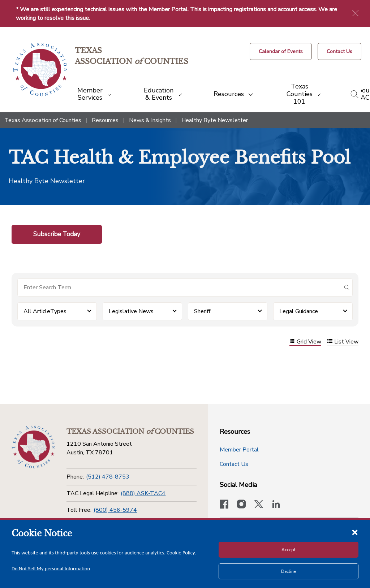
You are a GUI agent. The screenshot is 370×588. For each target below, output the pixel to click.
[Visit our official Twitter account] (259, 505)
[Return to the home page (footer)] (33, 447)
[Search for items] (179, 287)
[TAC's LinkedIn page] (276, 505)
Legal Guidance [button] (299, 311)
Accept (289, 550)
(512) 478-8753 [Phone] (108, 477)
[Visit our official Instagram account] (241, 505)
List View (343, 342)
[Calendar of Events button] (281, 51)
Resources (105, 120)
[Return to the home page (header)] (40, 70)
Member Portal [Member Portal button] (239, 450)
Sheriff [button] (202, 311)
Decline (289, 571)
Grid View (305, 342)
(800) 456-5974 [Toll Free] (115, 510)
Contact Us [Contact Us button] (234, 464)
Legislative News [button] (131, 311)
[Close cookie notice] (355, 532)
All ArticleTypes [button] (45, 311)
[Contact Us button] (339, 51)
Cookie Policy (181, 553)
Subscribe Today (57, 234)
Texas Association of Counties (43, 120)
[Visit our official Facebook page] (224, 505)
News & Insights (150, 120)
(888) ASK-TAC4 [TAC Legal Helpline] (143, 493)
